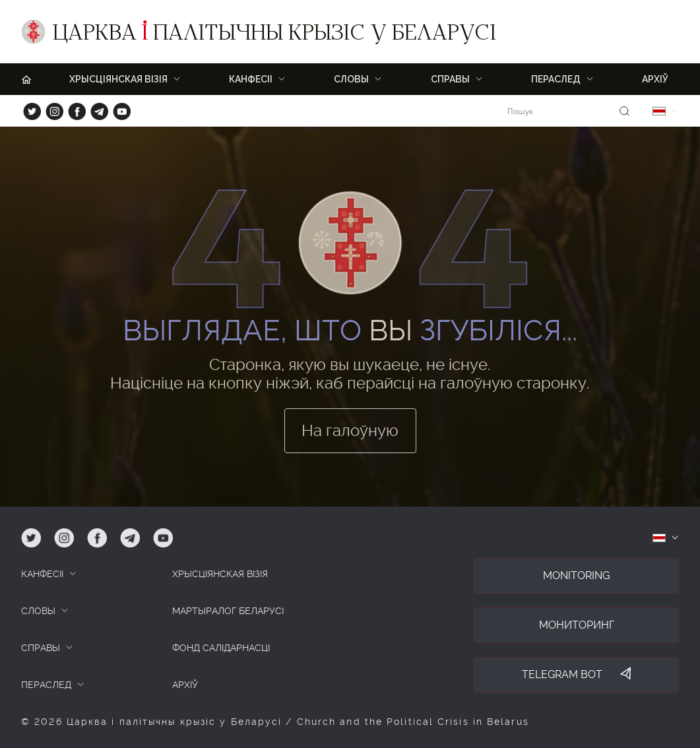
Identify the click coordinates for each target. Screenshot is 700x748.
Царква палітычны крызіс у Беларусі (274, 35)
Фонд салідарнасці (221, 648)
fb (73, 109)
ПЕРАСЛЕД (556, 79)
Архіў (655, 79)
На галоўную (350, 431)
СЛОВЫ (38, 611)
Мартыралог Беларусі (228, 611)
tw (29, 109)
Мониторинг (577, 625)
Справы (450, 79)
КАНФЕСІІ (42, 574)
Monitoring (576, 576)
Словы (351, 79)
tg (95, 109)
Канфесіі (251, 79)
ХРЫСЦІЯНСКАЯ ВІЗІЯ (118, 79)
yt (117, 109)
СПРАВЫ (41, 648)
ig (50, 109)
